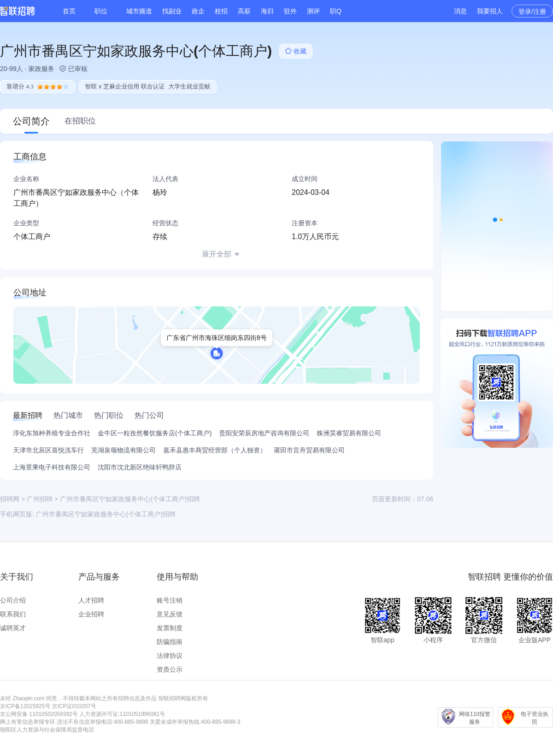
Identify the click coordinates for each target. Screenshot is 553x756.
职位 (101, 11)
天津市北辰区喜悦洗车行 (48, 450)
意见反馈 (170, 614)
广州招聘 (40, 499)
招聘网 (10, 499)
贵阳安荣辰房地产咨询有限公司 (264, 433)
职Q (336, 11)
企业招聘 (91, 614)
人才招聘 (91, 600)
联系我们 (13, 614)
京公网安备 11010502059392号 (39, 714)
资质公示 (170, 669)
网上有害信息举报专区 (28, 722)
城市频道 (139, 11)
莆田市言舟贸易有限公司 (309, 450)
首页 (69, 11)
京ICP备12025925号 (25, 706)
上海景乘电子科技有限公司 (52, 467)
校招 (221, 11)
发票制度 (170, 628)
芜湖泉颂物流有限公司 (124, 450)
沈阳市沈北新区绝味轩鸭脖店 (140, 467)
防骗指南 (170, 642)
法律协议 (170, 656)
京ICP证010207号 (74, 706)
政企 (198, 11)
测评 (313, 11)
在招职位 (80, 121)
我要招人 (490, 11)
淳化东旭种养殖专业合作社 (52, 433)
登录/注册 (532, 12)
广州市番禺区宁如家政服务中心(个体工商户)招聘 (106, 514)
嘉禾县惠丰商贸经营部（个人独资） (215, 450)
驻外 (290, 11)
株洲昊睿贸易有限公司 (349, 433)
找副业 (172, 11)
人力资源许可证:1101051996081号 (122, 714)
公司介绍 (13, 600)
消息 (460, 11)
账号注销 (170, 600)
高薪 (244, 11)
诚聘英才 (13, 628)
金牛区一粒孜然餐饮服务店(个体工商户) (155, 433)
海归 (267, 11)
